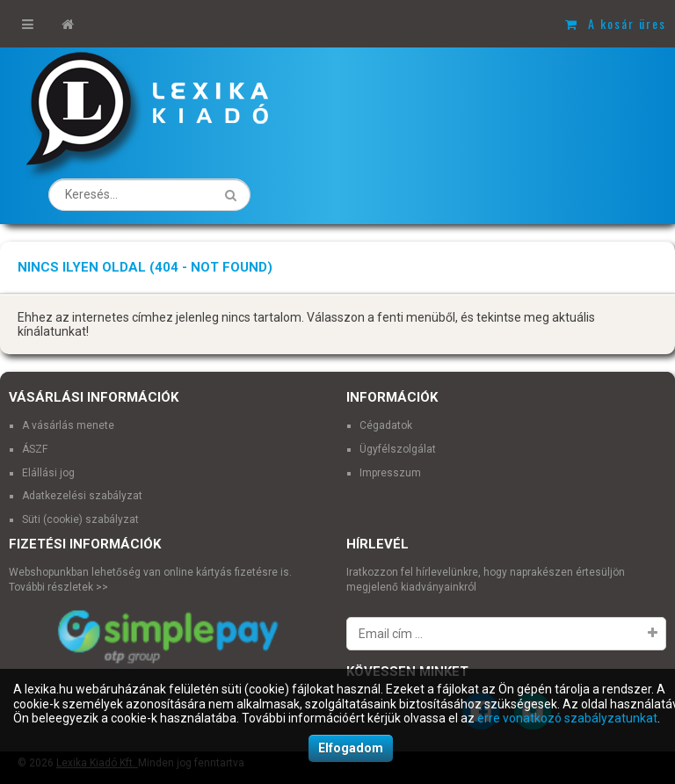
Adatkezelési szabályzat (82, 496)
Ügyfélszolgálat (398, 449)
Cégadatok (386, 425)
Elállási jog (48, 473)
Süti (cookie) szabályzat (80, 519)
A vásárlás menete (68, 425)
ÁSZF (35, 449)
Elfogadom (351, 748)
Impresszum (390, 473)
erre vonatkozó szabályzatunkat (567, 718)
